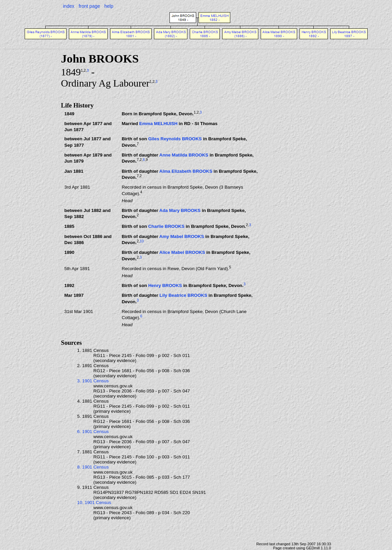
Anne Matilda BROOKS (184, 155)
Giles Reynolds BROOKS (175, 139)
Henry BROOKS (165, 285)
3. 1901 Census (93, 381)
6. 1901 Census (93, 432)
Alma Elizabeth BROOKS (186, 171)
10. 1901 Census (94, 503)
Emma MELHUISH (158, 124)
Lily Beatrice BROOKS (183, 295)
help (109, 6)
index (69, 6)
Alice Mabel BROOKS (182, 252)
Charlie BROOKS (166, 227)
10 (142, 241)
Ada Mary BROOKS (180, 210)
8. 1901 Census (93, 467)
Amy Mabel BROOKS (182, 236)
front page (89, 6)
